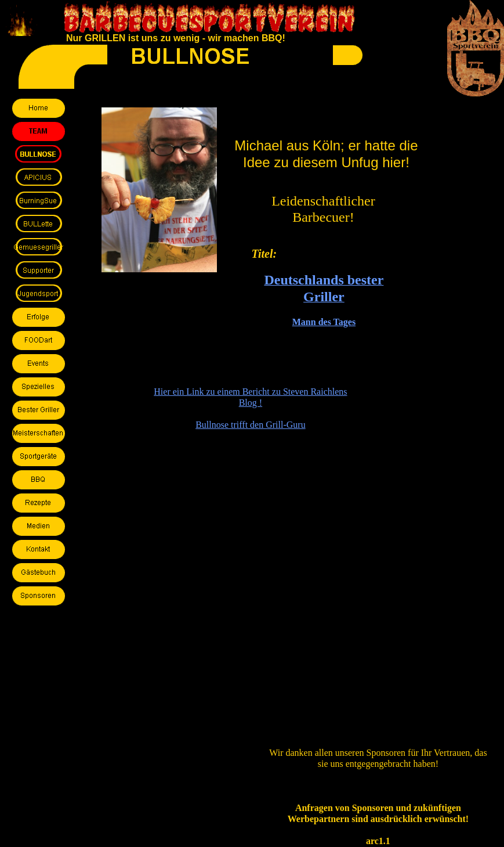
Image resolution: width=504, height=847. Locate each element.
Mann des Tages (324, 322)
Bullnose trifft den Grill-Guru (250, 425)
